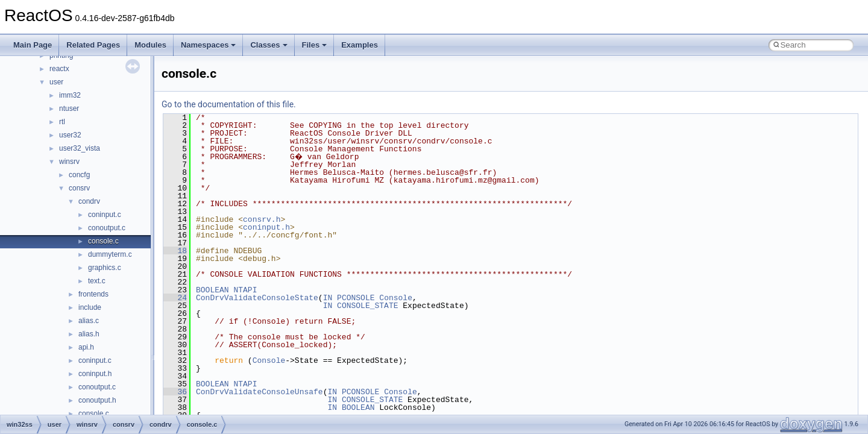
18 (175, 251)
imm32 (70, 95)
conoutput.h (97, 400)
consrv (79, 188)
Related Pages (93, 45)
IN (328, 298)
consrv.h (262, 219)
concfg (79, 175)
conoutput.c (107, 228)
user (56, 82)
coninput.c (105, 215)
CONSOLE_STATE (367, 306)
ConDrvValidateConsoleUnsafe (259, 392)
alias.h (89, 334)
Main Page (33, 45)
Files (315, 45)
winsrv (69, 162)
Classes (269, 45)
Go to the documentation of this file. (229, 104)
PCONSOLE (356, 298)
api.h (86, 347)
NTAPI (245, 290)
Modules (150, 45)
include (90, 307)
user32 (70, 135)
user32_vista (80, 148)
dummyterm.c (110, 254)
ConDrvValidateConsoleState (257, 298)
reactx (59, 69)
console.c (103, 241)
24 (175, 298)
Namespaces (209, 45)
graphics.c (105, 268)
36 (175, 392)
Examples (360, 45)
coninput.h (95, 374)
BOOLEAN (212, 290)
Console (396, 298)
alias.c (89, 321)
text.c (97, 281)
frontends (93, 294)
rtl (62, 122)
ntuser (69, 108)
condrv (89, 201)
